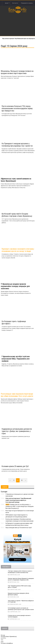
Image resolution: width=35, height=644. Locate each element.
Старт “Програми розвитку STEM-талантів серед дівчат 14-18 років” (19, 587)
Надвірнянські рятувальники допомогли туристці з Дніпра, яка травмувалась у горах (17, 431)
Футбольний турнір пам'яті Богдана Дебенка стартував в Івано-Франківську (17, 215)
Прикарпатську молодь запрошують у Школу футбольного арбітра (18, 594)
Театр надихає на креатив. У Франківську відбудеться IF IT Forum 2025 (21, 601)
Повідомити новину (27, 3)
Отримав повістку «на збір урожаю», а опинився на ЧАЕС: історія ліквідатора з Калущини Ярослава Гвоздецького (20, 506)
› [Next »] (26, 480)
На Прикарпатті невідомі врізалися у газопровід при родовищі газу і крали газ (17, 145)
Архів (7, 3)
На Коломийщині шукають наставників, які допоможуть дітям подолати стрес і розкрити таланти (21, 609)
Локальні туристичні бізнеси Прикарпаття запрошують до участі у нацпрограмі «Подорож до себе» (21, 579)
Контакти (15, 3)
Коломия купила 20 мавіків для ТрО (15, 466)
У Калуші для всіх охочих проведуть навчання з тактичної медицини (19, 616)
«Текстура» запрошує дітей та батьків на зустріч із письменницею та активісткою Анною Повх (20, 572)
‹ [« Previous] (10, 480)
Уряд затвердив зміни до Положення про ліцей (19, 528)
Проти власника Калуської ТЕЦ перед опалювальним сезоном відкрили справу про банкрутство (17, 108)
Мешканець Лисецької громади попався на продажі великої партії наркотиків (17, 72)
